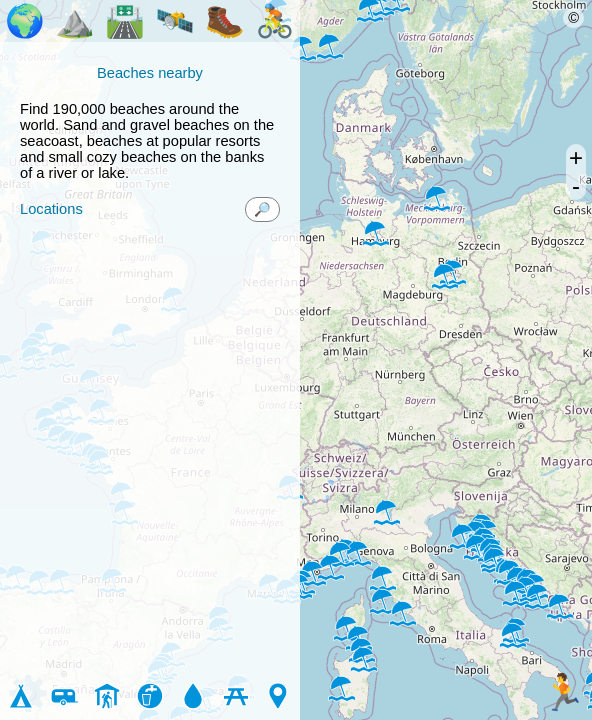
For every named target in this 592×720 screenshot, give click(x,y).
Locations (51, 209)
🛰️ (175, 21)
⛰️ (75, 21)
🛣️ (125, 21)
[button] (342, 688)
